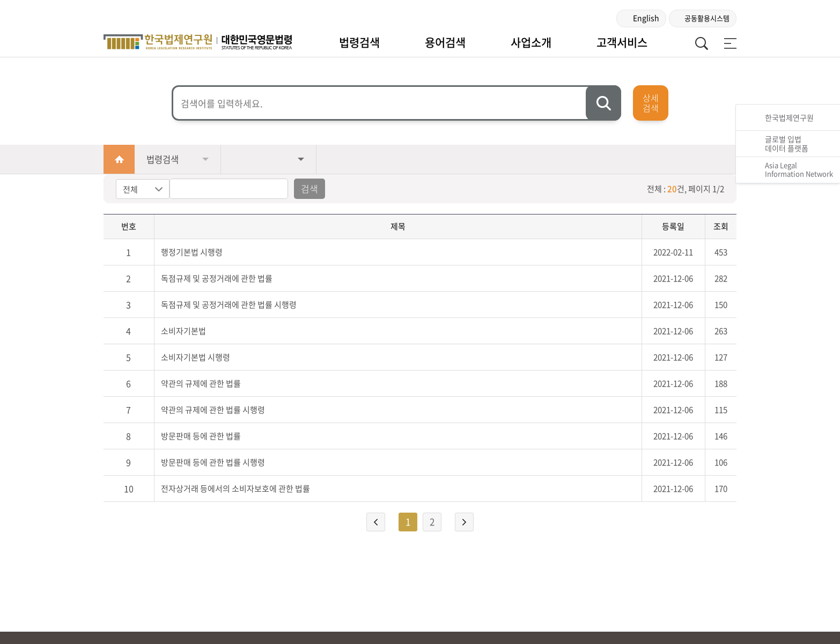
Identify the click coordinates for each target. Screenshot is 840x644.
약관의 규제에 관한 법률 (201, 383)
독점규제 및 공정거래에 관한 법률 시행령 (229, 305)
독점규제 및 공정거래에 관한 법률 (217, 278)
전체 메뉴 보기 (728, 43)
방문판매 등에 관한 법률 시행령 (213, 462)
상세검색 (651, 103)
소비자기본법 (183, 331)
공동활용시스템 (707, 18)
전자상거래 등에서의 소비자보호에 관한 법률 (235, 488)
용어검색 (445, 42)
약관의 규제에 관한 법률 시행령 (213, 410)
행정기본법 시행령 (192, 252)
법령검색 (359, 42)
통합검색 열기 (702, 43)
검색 (310, 188)
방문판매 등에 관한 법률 (201, 436)
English (646, 18)
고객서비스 (622, 42)
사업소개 (531, 42)
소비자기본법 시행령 (196, 357)
